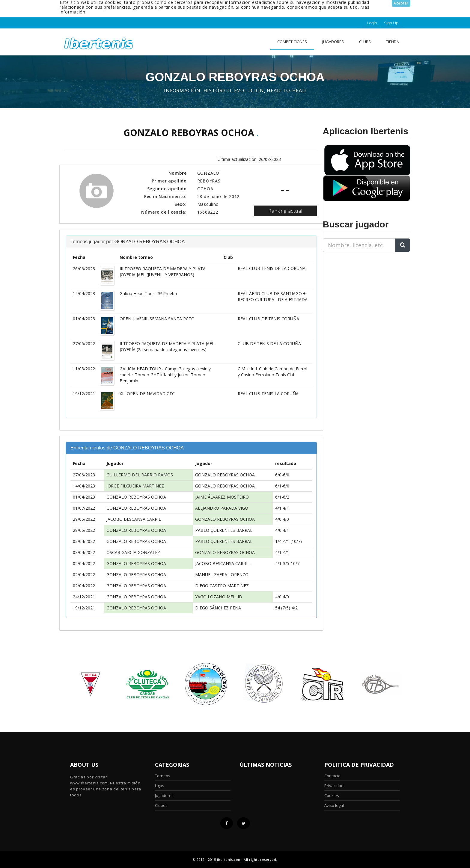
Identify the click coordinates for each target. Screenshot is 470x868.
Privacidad (334, 786)
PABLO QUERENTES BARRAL (224, 530)
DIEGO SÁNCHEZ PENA (218, 608)
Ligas (160, 786)
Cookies (332, 795)
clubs (365, 42)
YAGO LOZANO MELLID (219, 597)
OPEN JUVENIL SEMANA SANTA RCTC (157, 319)
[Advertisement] (360, 294)
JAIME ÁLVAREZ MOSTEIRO (222, 497)
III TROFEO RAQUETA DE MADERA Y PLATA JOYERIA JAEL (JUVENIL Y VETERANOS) (163, 272)
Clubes (161, 805)
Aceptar (401, 3)
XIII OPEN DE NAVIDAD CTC (147, 394)
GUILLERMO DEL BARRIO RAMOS (140, 475)
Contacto (332, 776)
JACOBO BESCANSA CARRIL (134, 519)
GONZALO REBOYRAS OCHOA (225, 475)
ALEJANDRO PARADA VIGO (222, 508)
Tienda (393, 42)
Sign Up (391, 23)
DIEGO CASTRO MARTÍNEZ (222, 586)
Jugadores (333, 42)
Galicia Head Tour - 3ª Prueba (148, 293)
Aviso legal (334, 805)
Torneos (163, 776)
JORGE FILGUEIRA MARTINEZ (135, 486)
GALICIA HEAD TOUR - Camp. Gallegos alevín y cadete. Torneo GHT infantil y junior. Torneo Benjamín (165, 375)
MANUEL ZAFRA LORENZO (222, 575)
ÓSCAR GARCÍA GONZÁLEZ (133, 552)
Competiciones (292, 42)
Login (372, 23)
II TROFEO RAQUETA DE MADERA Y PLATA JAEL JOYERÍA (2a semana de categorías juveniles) (167, 347)
